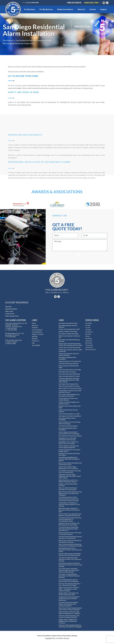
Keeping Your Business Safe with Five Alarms (69, 454)
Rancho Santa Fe (91, 350)
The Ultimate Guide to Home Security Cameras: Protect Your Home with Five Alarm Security (69, 499)
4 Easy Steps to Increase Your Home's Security (68, 399)
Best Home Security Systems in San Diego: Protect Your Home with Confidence (70, 493)
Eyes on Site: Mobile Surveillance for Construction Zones (70, 464)
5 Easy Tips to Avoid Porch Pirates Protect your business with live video (70, 344)
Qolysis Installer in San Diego (68, 332)
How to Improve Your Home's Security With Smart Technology (69, 433)
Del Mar (88, 326)
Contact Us (36, 341)
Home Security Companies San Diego (69, 367)
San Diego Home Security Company (70, 436)
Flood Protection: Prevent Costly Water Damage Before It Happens (69, 613)
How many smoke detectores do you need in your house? (69, 395)
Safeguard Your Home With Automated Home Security (67, 439)
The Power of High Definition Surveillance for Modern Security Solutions (69, 576)
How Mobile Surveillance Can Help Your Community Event (70, 472)
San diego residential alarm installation (67, 358)
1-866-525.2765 (91, 3)
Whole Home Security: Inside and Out (69, 337)
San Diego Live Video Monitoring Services (69, 341)
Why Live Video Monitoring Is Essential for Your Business (68, 489)
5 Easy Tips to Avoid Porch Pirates (70, 348)
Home (17, 9)
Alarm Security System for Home (69, 376)
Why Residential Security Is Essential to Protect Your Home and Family (70, 550)
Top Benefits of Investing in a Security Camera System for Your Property (69, 504)
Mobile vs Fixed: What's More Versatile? (68, 485)
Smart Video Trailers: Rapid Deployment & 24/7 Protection (68, 468)
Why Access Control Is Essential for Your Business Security (70, 541)
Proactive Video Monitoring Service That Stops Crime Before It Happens (70, 626)
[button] (111, 25)
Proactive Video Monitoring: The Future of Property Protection (69, 617)
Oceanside (89, 341)
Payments (8, 307)
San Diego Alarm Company (67, 372)
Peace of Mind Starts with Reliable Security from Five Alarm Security (70, 555)
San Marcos (89, 332)
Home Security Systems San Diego (70, 370)
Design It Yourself (38, 334)
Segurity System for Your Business (70, 361)
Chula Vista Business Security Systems (68, 411)
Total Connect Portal (12, 316)
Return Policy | (57, 636)
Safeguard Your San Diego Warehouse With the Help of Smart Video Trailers (70, 476)
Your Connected (37, 330)
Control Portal (10, 314)
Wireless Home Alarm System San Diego (70, 407)
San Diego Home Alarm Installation (70, 416)
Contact (93, 9)
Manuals (35, 339)
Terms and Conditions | (45, 636)
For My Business (46, 9)
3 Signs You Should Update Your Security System (69, 403)
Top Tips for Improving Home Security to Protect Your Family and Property (70, 559)
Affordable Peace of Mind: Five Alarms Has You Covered (69, 443)
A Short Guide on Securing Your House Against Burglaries (69, 447)
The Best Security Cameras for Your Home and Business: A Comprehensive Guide (70, 519)
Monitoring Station (11, 309)
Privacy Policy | (67, 636)
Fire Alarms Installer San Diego (69, 334)
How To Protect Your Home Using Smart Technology (69, 423)
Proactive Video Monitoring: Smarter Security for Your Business (70, 537)
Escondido (89, 339)
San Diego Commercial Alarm (68, 323)
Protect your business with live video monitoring (70, 351)
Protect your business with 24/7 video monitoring (69, 354)
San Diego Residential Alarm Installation (68, 429)
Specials (35, 336)
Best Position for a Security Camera (70, 388)
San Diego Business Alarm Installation (67, 419)
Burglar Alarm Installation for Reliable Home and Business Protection (68, 621)
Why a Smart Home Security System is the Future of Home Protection (70, 609)
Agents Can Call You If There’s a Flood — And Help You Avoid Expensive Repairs (69, 589)
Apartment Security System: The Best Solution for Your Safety (69, 524)
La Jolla (88, 328)
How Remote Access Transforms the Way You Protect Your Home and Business (70, 565)
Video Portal (9, 311)
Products (35, 328)
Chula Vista (89, 347)
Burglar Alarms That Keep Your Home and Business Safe (69, 594)
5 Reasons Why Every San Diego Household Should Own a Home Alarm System (69, 380)
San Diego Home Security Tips (68, 384)
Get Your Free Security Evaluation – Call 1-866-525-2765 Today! (70, 584)
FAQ (33, 343)
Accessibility (36, 345)
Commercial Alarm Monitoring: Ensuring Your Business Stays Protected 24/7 (69, 529)
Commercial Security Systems (68, 426)
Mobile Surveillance (65, 9)
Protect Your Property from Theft (69, 329)
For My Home (30, 9)
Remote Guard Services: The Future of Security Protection (70, 534)
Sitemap (74, 636)
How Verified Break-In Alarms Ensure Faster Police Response (69, 581)
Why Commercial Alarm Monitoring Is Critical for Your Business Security (70, 545)
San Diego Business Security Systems (68, 326)
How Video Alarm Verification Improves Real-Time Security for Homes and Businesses (69, 570)
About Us (81, 9)
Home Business (37, 332)
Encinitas (88, 334)
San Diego (89, 323)
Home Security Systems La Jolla (69, 414)
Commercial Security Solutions (69, 364)
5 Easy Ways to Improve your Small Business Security (70, 391)
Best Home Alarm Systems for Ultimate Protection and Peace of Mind (69, 510)
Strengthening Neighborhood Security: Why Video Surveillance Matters (69, 459)
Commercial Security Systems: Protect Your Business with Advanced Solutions (68, 604)
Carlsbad (88, 330)
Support (103, 9)
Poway (88, 336)
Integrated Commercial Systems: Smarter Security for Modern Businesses (69, 599)
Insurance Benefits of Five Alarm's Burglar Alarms (70, 451)
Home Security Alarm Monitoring (69, 374)
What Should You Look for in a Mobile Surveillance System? (68, 481)
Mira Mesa (89, 343)
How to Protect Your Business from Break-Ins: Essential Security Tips (70, 515)
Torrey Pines (89, 345)
